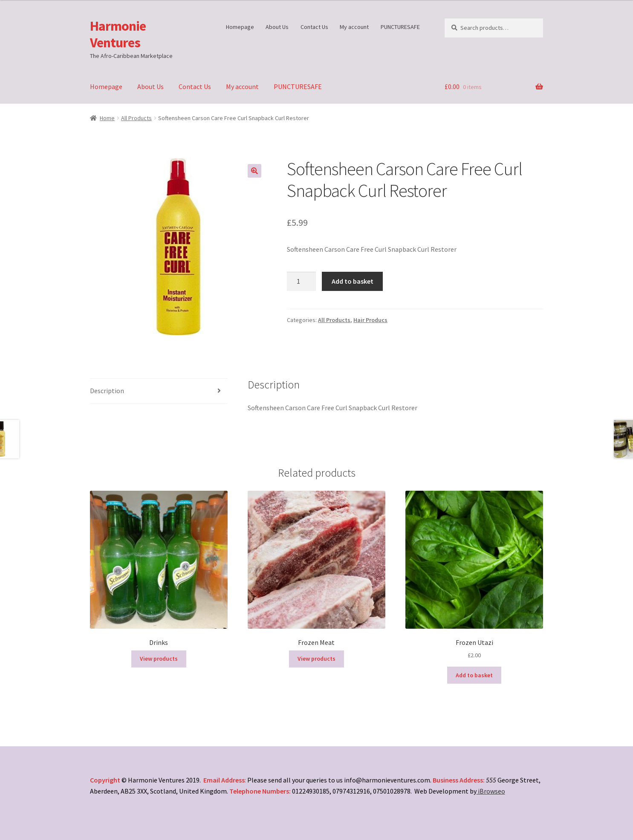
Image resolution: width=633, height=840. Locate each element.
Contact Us (314, 27)
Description (107, 391)
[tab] (159, 391)
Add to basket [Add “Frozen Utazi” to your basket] (474, 675)
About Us (277, 27)
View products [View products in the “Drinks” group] (159, 659)
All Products (136, 118)
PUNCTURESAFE (400, 27)
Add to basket (353, 281)
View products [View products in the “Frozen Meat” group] (316, 659)
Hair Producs (370, 320)
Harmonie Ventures (118, 34)
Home (107, 118)
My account (354, 27)
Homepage (240, 27)
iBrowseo (491, 791)
